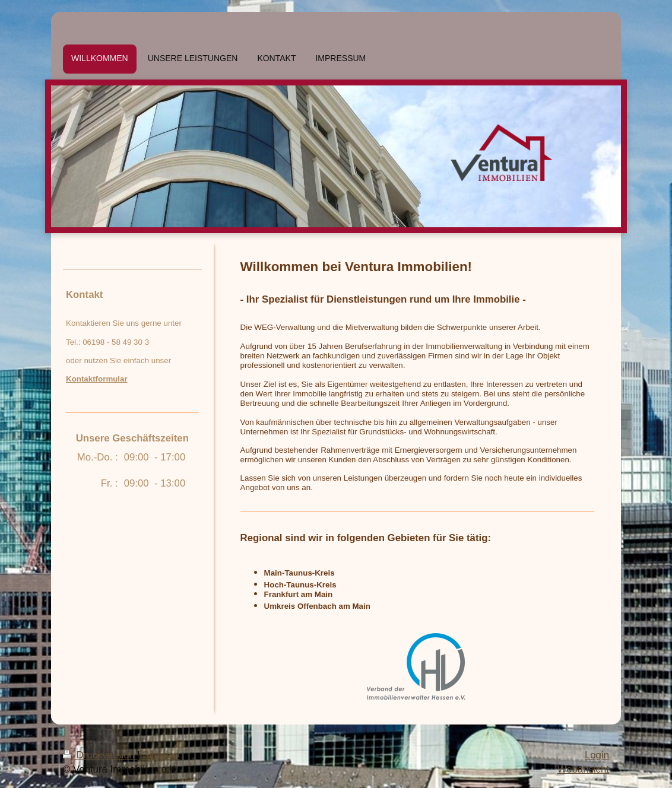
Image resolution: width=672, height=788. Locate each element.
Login (597, 755)
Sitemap (161, 755)
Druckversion (100, 755)
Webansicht (583, 769)
